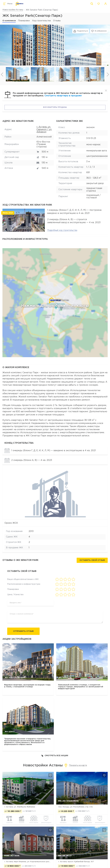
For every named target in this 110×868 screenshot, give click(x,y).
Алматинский (44, 137)
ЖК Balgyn (11, 801)
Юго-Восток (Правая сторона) (43, 144)
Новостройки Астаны (13, 10)
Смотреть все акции (55, 756)
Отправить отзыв (23, 631)
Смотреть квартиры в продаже (63, 96)
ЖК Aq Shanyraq (68, 801)
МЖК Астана (12, 856)
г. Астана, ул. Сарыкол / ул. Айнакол (44, 129)
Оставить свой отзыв (92, 560)
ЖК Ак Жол (65, 856)
